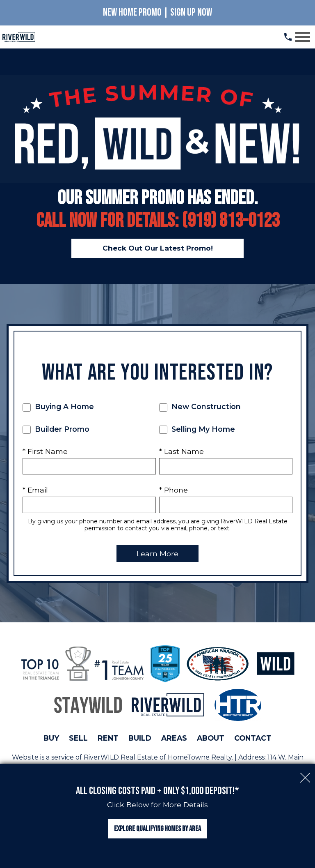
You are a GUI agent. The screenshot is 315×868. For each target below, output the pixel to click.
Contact (253, 738)
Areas (174, 738)
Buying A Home (58, 407)
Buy (51, 738)
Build (140, 738)
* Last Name (181, 451)
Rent (108, 738)
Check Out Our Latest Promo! (157, 248)
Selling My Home (197, 429)
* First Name (45, 451)
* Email (35, 490)
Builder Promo (56, 429)
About (211, 738)
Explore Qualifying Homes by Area (157, 829)
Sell (78, 738)
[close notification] (305, 772)
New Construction (200, 407)
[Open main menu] (303, 37)
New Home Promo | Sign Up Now (157, 13)
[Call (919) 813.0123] (288, 37)
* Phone (173, 490)
